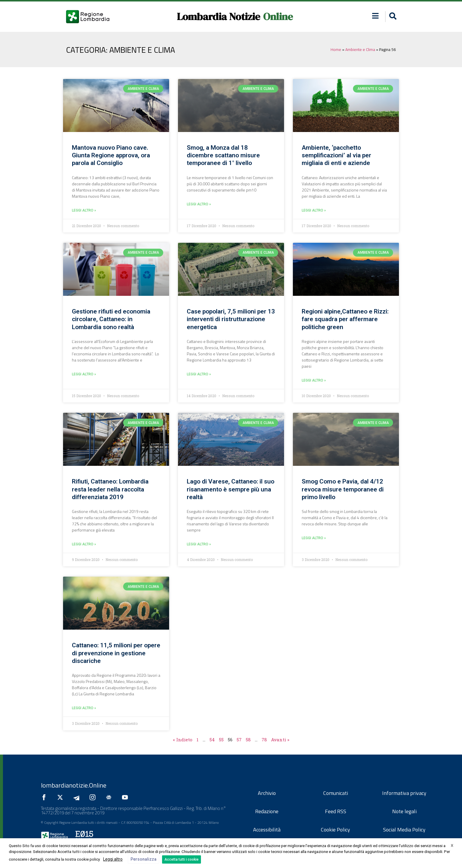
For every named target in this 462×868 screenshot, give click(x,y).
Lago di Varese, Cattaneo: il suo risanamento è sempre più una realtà (231, 489)
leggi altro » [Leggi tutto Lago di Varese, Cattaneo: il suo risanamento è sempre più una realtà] (199, 544)
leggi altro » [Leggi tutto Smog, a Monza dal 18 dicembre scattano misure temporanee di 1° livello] (199, 204)
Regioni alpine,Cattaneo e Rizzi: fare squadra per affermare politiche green (345, 319)
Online (278, 16)
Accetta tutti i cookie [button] (181, 859)
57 (239, 740)
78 (264, 740)
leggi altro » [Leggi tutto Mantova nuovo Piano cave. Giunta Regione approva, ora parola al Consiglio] (84, 210)
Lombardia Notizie (218, 16)
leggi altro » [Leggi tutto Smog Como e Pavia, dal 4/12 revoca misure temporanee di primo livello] (314, 538)
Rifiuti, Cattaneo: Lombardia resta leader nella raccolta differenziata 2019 (110, 489)
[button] (392, 17)
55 (221, 740)
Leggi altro (113, 859)
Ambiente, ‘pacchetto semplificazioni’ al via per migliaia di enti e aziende (336, 155)
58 (248, 740)
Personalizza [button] (143, 859)
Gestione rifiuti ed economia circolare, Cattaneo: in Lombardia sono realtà (111, 319)
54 (212, 740)
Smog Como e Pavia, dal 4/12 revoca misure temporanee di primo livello (343, 489)
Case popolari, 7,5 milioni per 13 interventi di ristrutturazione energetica (231, 319)
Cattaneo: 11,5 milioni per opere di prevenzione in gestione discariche (116, 653)
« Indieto (183, 740)
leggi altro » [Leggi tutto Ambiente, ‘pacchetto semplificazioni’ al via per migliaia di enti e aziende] (314, 210)
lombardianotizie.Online (74, 785)
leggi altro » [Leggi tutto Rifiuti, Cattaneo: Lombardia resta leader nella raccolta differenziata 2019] (84, 544)
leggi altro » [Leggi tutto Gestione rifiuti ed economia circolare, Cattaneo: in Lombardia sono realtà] (84, 374)
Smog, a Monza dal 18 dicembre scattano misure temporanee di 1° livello (223, 155)
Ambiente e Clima (360, 49)
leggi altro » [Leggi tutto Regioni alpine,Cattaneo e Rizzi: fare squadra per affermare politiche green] (314, 380)
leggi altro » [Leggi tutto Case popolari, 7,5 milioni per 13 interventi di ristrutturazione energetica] (199, 374)
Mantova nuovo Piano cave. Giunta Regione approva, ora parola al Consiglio (111, 155)
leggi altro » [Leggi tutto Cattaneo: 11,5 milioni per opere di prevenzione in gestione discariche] (84, 708)
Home (336, 49)
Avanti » (280, 740)
